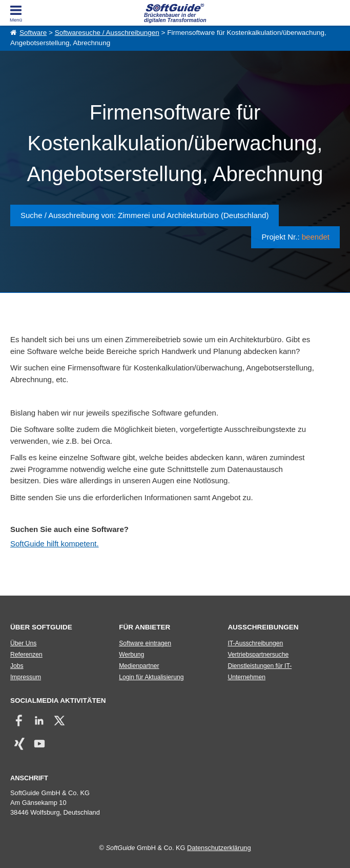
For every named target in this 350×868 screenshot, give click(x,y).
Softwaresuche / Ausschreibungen (107, 33)
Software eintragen (145, 643)
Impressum (26, 677)
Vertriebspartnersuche (258, 655)
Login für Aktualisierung (151, 677)
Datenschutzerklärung (219, 848)
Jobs (17, 666)
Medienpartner (139, 666)
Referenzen (26, 655)
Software (33, 33)
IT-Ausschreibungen (255, 643)
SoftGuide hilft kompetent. (55, 544)
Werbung (131, 655)
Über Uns (23, 643)
